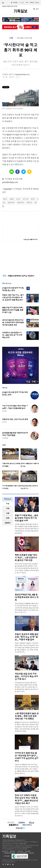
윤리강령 (7, 856)
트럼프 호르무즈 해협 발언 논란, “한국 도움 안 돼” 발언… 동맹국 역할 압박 (27, 637)
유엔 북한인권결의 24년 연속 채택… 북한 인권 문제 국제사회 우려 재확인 (27, 716)
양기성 (4, 422)
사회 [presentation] (8, 513)
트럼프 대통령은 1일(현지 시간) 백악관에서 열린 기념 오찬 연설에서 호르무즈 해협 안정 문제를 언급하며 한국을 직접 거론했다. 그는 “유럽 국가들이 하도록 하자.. (27, 648)
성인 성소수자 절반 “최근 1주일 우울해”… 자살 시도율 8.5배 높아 (15, 407)
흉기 (6, 199)
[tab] (8, 504)
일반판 (22, 2)
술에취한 (21, 203)
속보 (4, 276)
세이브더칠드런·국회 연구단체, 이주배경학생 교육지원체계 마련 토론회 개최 (13, 323)
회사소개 (5, 851)
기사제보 (28, 851)
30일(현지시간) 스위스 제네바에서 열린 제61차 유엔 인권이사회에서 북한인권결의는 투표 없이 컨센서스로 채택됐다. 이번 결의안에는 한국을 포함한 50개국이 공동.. (27, 727)
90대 (12, 199)
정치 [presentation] (8, 504)
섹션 (3, 3)
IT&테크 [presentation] (8, 523)
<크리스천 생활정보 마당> (31, 240)
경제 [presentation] (8, 508)
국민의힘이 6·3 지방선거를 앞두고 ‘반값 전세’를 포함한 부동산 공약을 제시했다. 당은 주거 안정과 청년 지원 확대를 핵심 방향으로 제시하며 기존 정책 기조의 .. (27, 687)
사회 (11, 38)
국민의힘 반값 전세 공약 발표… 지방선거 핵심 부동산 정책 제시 (26, 677)
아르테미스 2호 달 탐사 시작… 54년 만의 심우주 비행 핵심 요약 (12, 335)
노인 (19, 199)
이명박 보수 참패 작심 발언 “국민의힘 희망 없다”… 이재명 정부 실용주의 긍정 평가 (27, 757)
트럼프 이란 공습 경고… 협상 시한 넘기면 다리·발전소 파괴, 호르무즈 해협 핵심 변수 (13, 297)
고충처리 (31, 853)
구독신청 (32, 2)
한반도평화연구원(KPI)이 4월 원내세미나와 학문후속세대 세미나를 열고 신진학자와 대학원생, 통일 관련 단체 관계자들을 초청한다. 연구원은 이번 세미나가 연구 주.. (27, 608)
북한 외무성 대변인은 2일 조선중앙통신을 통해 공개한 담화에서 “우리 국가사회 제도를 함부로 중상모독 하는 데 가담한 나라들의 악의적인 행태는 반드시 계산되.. (27, 568)
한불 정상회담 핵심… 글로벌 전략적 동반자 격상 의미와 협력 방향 (26, 518)
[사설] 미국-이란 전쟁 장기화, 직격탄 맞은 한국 (13, 289)
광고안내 (12, 851)
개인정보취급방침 (10, 853)
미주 (27, 2)
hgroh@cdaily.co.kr (23, 74)
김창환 (4, 411)
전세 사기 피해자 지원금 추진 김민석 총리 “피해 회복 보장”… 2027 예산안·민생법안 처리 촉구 (26, 799)
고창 (4, 203)
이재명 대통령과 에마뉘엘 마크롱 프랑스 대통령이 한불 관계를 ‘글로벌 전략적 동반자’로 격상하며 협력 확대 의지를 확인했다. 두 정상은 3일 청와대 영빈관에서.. (27, 529)
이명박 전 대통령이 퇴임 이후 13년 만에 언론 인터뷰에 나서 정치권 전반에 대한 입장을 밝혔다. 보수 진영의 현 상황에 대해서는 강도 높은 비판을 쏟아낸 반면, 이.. (27, 769)
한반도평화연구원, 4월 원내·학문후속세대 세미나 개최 (27, 597)
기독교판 (15, 2)
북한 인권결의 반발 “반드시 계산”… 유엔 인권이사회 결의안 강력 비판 (26, 558)
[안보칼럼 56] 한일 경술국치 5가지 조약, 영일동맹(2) (15, 434)
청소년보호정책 (22, 853)
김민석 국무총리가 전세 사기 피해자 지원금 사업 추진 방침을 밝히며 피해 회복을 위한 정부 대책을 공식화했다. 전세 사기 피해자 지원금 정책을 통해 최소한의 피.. (27, 811)
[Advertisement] (21, 258)
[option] (11, 458)
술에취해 (12, 203)
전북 (33, 199)
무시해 (26, 199)
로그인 (37, 2)
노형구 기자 (12, 74)
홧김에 (30, 203)
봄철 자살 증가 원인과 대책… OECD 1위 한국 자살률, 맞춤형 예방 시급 (13, 310)
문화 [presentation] (8, 518)
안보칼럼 (5, 438)
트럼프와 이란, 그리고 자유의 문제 (15, 419)
